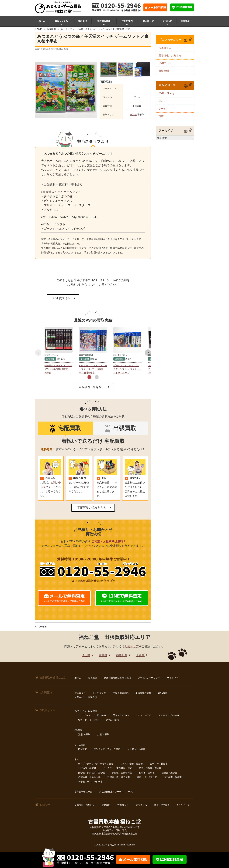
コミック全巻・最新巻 (132, 764)
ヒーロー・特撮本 (159, 764)
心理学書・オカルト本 (89, 777)
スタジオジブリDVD (169, 715)
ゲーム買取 (80, 745)
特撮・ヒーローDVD (88, 720)
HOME (38, 29)
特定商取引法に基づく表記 (117, 678)
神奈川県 (122, 655)
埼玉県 (86, 655)
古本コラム (165, 48)
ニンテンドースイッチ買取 (107, 749)
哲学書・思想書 (147, 773)
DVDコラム (165, 63)
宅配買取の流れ (121, 693)
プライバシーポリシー (149, 678)
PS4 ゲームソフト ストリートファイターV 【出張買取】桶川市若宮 (93, 369)
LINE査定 (163, 693)
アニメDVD (84, 715)
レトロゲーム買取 (136, 749)
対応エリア (148, 21)
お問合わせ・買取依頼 (86, 697)
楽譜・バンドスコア (147, 777)
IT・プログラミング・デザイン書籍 (96, 764)
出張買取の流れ (143, 693)
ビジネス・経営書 (87, 768)
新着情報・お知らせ (170, 56)
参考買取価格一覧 (83, 792)
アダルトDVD (112, 720)
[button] (89, 377)
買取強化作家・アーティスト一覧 (116, 792)
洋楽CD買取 (84, 734)
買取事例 (83, 21)
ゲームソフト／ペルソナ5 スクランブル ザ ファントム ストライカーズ (127, 369)
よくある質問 (99, 693)
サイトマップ (174, 678)
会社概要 (185, 21)
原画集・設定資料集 (122, 773)
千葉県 (140, 655)
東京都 (133, 115)
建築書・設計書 (169, 773)
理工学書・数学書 (173, 777)
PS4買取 (83, 749)
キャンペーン (183, 805)
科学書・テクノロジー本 (90, 782)
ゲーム (162, 109)
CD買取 (78, 730)
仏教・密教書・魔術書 (150, 768)
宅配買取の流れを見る (92, 508)
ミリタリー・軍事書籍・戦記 (118, 768)
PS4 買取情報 (61, 298)
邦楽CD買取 (103, 734)
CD (160, 101)
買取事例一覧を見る (92, 387)
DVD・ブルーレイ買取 (86, 711)
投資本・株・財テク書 (119, 777)
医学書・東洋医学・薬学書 (92, 773)
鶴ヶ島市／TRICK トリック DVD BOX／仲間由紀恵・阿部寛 (58, 369)
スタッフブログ (162, 805)
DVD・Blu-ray (167, 93)
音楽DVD (101, 715)
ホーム (42, 21)
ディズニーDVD (144, 715)
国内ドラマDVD (121, 715)
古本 (161, 116)
